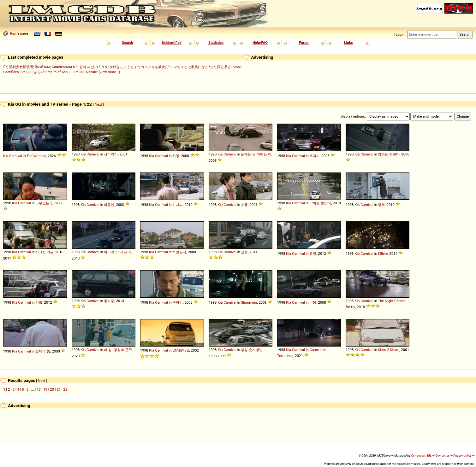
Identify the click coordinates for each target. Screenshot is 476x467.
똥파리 (178, 302)
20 (52, 389)
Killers (383, 254)
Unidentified (172, 43)
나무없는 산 (45, 203)
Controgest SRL (421, 455)
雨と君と (224, 67)
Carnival (16, 156)
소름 (244, 205)
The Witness (36, 156)
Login (400, 34)
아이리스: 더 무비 (117, 252)
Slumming (249, 302)
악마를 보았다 (320, 203)
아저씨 (178, 205)
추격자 (315, 156)
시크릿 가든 (45, 252)
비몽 (313, 302)
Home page (16, 33)
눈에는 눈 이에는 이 (256, 154)
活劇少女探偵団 (21, 67)
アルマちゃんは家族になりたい (191, 67)
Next (98, 104)
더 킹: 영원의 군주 (118, 350)
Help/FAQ (260, 43)
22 (65, 389)
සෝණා (79, 72)
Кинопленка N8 (65, 67)
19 (45, 389)
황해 (381, 205)
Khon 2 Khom (389, 350)
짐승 (244, 252)
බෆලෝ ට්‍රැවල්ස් (32, 72)
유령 (313, 254)
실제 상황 (43, 351)
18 (39, 389)
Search (127, 43)
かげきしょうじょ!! (124, 67)
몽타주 (109, 301)
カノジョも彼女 (153, 67)
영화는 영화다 (389, 154)
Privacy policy (462, 455)
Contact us (442, 455)
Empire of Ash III (59, 72)
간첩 (39, 302)
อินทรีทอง (42, 67)
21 (59, 389)
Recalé (92, 72)
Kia (6, 156)
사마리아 (111, 154)
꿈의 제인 (87, 67)
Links (348, 43)
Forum (304, 43)
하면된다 (179, 252)
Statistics (216, 43)
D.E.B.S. (102, 67)
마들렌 (109, 205)
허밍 (176, 156)
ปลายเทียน (181, 350)
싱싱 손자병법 (252, 350)
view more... (109, 72)
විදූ (5, 67)
